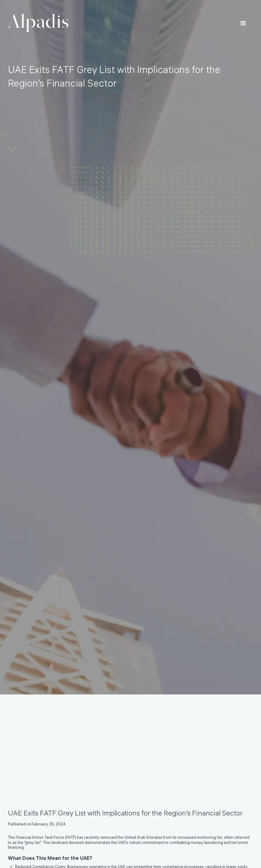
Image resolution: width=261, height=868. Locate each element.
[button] (243, 24)
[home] (38, 23)
